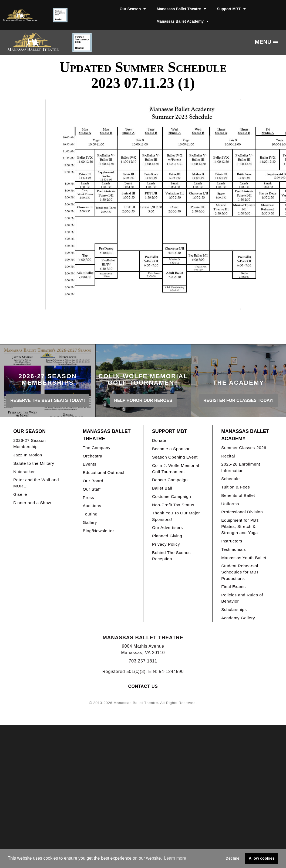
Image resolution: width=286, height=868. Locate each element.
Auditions (92, 506)
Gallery (90, 522)
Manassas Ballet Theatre (181, 9)
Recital (228, 456)
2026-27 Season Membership (29, 443)
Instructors (232, 541)
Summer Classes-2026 (244, 448)
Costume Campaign (172, 496)
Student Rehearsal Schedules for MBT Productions (240, 572)
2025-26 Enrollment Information (241, 467)
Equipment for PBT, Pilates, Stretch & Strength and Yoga (240, 526)
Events (90, 464)
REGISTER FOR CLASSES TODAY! (238, 400)
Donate (159, 440)
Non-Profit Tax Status (173, 505)
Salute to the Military (34, 463)
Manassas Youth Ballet (244, 558)
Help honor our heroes (143, 400)
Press (89, 498)
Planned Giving (167, 536)
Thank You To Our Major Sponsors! (176, 516)
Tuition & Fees (235, 487)
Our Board (93, 481)
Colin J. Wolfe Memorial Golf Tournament (176, 469)
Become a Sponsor (171, 449)
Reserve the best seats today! (48, 400)
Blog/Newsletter (99, 531)
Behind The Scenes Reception (171, 556)
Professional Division (242, 512)
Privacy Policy (166, 544)
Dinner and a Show (32, 503)
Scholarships (234, 609)
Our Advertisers (167, 527)
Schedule (230, 479)
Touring (90, 514)
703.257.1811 (143, 661)
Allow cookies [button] (262, 858)
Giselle (20, 494)
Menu (263, 42)
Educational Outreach (104, 472)
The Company (97, 448)
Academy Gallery (238, 618)
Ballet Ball (162, 488)
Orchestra (93, 456)
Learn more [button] (175, 858)
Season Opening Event (175, 457)
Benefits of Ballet (238, 495)
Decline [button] (232, 858)
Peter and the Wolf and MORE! (36, 483)
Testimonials (233, 549)
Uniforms (230, 504)
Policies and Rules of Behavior (242, 598)
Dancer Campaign (170, 480)
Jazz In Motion (28, 455)
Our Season (133, 9)
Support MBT (231, 9)
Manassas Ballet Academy (183, 21)
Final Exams (233, 587)
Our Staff (92, 489)
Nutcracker (24, 472)
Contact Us (143, 686)
